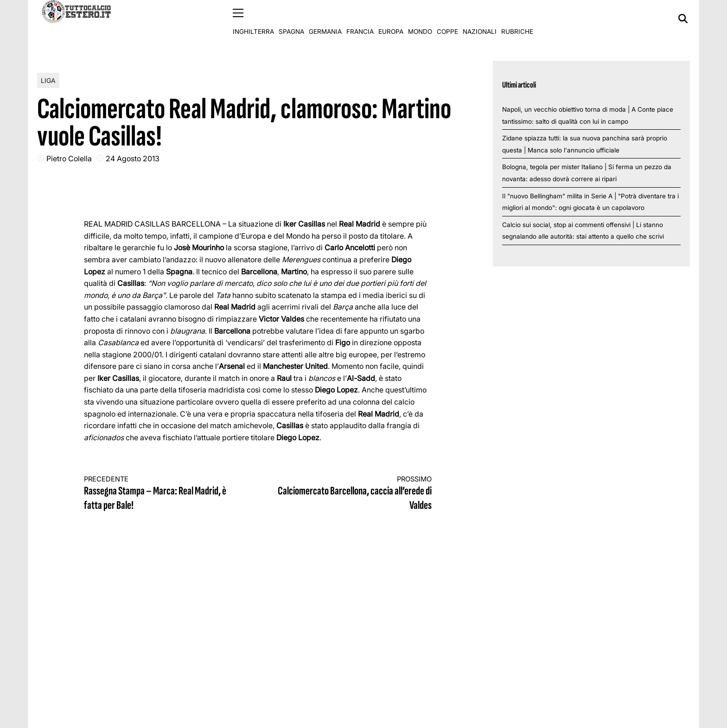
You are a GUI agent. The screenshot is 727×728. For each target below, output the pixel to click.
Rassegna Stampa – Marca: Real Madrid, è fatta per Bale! (162, 493)
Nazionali (480, 19)
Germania (325, 19)
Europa (391, 19)
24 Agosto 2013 (133, 158)
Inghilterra (253, 19)
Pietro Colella (69, 158)
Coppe (447, 19)
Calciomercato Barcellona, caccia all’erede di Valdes (354, 493)
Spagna (291, 19)
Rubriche (517, 19)
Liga (48, 80)
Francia (360, 19)
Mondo (420, 19)
